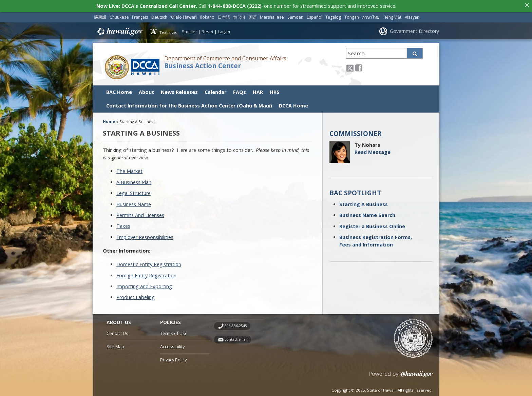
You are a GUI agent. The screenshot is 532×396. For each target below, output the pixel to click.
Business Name (134, 200)
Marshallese (272, 13)
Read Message (373, 148)
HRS (275, 88)
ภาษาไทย (371, 13)
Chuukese (119, 13)
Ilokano (207, 13)
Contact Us (117, 330)
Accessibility (172, 343)
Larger (224, 27)
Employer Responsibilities (145, 233)
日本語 (224, 13)
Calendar (215, 88)
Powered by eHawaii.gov (401, 373)
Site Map (115, 343)
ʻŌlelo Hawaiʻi (184, 13)
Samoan (295, 13)
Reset (207, 27)
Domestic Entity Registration (149, 261)
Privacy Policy (173, 356)
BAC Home (119, 88)
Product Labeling (136, 293)
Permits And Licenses (140, 211)
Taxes (123, 222)
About (146, 88)
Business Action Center (203, 62)
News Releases (179, 88)
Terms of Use (174, 330)
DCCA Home (293, 102)
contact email (236, 336)
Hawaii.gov (119, 27)
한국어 (239, 13)
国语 (253, 13)
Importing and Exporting (144, 283)
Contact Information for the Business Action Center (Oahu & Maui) (189, 102)
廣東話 (100, 13)
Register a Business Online (372, 222)
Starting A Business (364, 200)
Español (315, 13)
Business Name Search (367, 211)
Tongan (352, 13)
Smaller (189, 27)
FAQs (240, 88)
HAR (258, 88)
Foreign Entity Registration (146, 271)
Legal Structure (134, 189)
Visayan (412, 13)
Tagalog (333, 13)
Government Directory (414, 27)
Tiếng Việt (392, 13)
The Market (129, 167)
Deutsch (159, 13)
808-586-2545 (236, 322)
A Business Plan (134, 178)
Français (140, 13)
